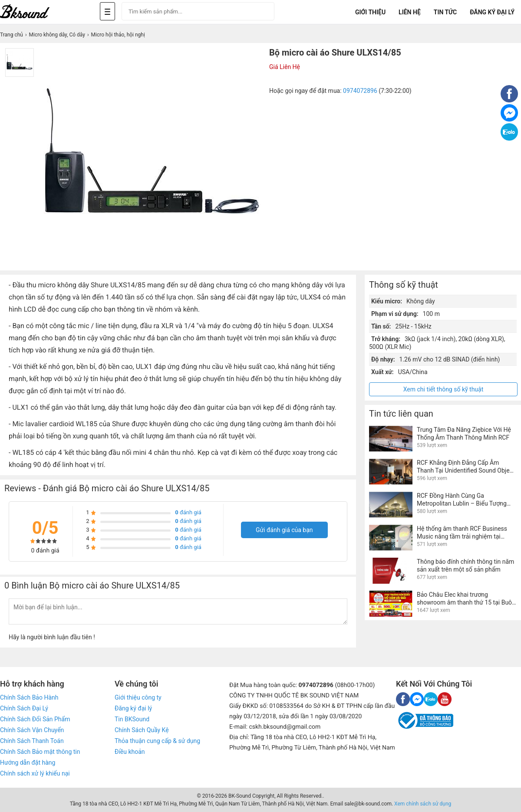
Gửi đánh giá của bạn (284, 530)
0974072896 (360, 91)
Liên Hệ (410, 12)
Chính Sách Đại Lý (24, 708)
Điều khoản (130, 752)
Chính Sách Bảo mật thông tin (40, 752)
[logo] (35, 12)
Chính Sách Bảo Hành (29, 697)
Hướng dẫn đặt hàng (28, 763)
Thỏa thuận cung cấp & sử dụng (157, 741)
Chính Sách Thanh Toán (32, 741)
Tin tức (445, 12)
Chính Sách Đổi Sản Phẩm (35, 719)
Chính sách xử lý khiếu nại (35, 773)
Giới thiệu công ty (138, 697)
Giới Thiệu (370, 12)
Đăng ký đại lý (133, 708)
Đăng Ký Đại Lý (492, 12)
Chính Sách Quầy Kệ (142, 730)
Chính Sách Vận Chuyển (32, 730)
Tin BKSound (132, 719)
